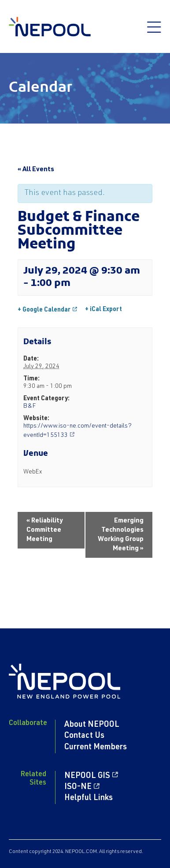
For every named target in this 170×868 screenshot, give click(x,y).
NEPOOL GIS (87, 776)
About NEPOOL (92, 725)
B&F (30, 406)
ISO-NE (78, 787)
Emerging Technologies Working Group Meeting (121, 535)
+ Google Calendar (44, 310)
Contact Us (84, 736)
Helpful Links (89, 798)
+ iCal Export (103, 310)
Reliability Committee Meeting (45, 530)
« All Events (36, 170)
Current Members (96, 748)
